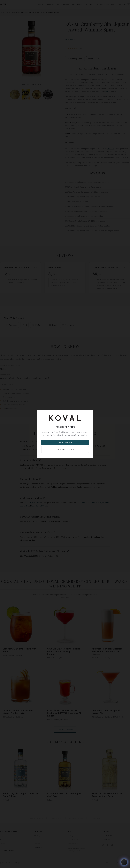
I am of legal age (65, 442)
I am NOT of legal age (65, 450)
